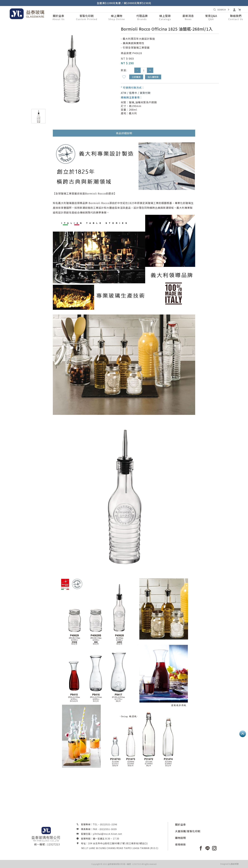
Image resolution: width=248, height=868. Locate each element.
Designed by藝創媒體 (229, 864)
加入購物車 (153, 77)
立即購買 (136, 77)
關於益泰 (180, 824)
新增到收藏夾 (124, 77)
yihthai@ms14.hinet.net (107, 834)
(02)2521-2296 (109, 824)
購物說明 (180, 838)
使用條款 (180, 844)
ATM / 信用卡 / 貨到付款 (136, 93)
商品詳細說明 (124, 133)
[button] (117, 18)
